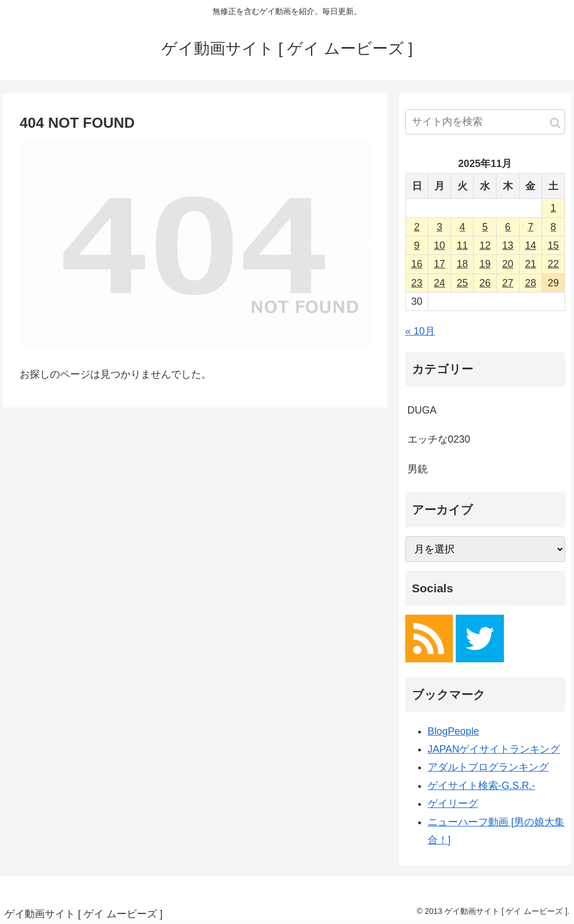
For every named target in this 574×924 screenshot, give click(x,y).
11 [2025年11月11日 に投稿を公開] (462, 245)
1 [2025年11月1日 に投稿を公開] (553, 208)
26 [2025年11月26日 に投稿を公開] (485, 283)
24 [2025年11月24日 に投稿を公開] (439, 283)
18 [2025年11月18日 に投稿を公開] (462, 264)
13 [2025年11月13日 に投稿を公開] (508, 245)
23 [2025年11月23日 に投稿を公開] (416, 283)
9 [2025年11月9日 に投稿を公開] (416, 245)
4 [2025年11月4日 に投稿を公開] (462, 227)
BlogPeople (453, 731)
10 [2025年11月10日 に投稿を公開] (439, 245)
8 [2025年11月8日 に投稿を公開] (553, 227)
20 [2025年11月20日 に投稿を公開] (508, 264)
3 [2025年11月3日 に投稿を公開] (439, 227)
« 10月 (420, 331)
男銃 (418, 469)
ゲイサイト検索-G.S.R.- (482, 786)
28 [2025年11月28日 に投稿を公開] (530, 283)
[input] (485, 122)
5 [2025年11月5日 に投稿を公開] (485, 227)
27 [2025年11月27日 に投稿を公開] (508, 283)
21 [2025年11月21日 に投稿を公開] (530, 264)
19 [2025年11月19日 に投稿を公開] (485, 264)
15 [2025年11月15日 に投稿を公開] (553, 245)
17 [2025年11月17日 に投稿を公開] (439, 264)
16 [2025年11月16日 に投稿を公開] (416, 264)
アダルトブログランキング (488, 767)
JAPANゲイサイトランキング (494, 749)
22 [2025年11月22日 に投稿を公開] (553, 264)
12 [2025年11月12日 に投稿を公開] (485, 245)
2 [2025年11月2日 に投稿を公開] (416, 227)
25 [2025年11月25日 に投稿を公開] (462, 283)
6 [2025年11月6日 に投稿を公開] (508, 227)
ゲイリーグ (453, 804)
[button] (555, 123)
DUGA (422, 410)
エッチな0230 (439, 439)
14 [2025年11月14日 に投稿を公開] (530, 245)
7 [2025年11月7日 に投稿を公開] (530, 227)
